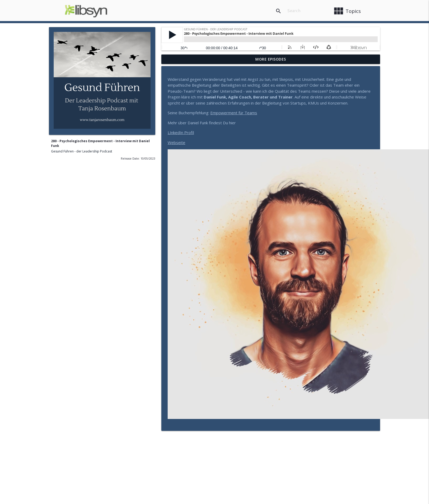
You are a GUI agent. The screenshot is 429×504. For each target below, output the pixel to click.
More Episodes (271, 59)
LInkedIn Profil (181, 132)
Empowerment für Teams (234, 113)
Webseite (176, 142)
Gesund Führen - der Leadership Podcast (82, 151)
